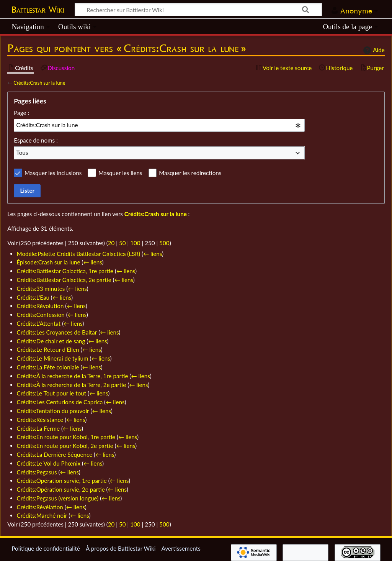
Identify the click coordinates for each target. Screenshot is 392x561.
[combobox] (159, 125)
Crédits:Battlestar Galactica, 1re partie (65, 271)
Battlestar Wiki (38, 10)
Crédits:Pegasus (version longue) (58, 498)
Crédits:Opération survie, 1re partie (62, 481)
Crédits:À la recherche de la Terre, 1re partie (73, 376)
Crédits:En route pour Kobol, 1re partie (66, 437)
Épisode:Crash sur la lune (49, 262)
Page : (21, 113)
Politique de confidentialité (46, 548)
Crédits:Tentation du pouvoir (53, 411)
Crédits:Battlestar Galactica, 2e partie (64, 280)
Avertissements (181, 548)
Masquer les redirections (190, 173)
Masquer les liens (120, 173)
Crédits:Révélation (40, 507)
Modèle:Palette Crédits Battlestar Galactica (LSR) (79, 254)
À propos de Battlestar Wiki (121, 548)
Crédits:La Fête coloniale (48, 367)
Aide (373, 50)
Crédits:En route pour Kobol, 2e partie (65, 446)
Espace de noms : (36, 140)
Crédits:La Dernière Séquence (55, 454)
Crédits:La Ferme (38, 428)
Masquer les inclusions (53, 173)
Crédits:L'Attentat (39, 323)
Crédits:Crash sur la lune (39, 83)
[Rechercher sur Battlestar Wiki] (198, 10)
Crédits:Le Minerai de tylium (53, 358)
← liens (153, 254)
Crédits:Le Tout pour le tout (52, 393)
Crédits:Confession (41, 315)
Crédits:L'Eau (33, 297)
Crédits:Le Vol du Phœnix (49, 463)
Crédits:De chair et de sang (51, 341)
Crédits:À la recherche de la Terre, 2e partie (72, 385)
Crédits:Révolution (40, 306)
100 (135, 243)
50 (122, 243)
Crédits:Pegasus (37, 472)
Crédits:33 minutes (41, 289)
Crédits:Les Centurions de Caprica (60, 402)
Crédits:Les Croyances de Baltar (57, 332)
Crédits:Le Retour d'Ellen (48, 349)
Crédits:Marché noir (42, 515)
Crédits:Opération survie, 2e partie (61, 489)
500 (164, 243)
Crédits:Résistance (40, 420)
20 (111, 243)
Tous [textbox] (22, 153)
